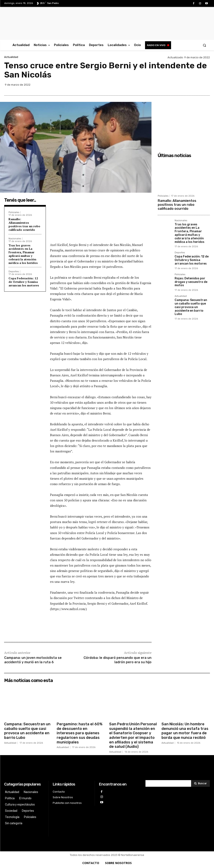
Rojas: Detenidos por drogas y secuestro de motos (191, 282)
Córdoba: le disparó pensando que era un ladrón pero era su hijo (118, 660)
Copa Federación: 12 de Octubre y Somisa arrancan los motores (24, 282)
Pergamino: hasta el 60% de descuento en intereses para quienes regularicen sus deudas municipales (80, 733)
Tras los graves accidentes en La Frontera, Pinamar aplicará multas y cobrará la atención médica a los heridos (23, 254)
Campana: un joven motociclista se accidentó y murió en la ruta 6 (33, 660)
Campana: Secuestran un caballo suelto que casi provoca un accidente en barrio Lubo (191, 307)
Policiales (14, 212)
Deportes (14, 272)
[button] (205, 45)
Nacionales (15, 239)
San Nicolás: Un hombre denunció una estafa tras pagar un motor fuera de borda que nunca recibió (185, 731)
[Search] (200, 783)
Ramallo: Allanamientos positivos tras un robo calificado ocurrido (24, 224)
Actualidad (11, 57)
